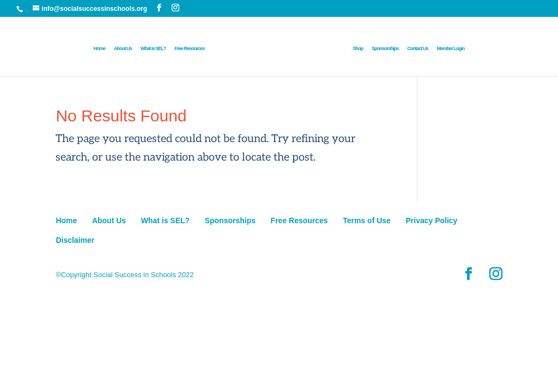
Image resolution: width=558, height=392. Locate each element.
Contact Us (418, 48)
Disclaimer (75, 240)
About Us (123, 48)
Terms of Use (367, 220)
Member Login (451, 48)
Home (100, 48)
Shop (358, 48)
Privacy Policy (431, 220)
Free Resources (189, 48)
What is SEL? (153, 48)
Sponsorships (385, 48)
